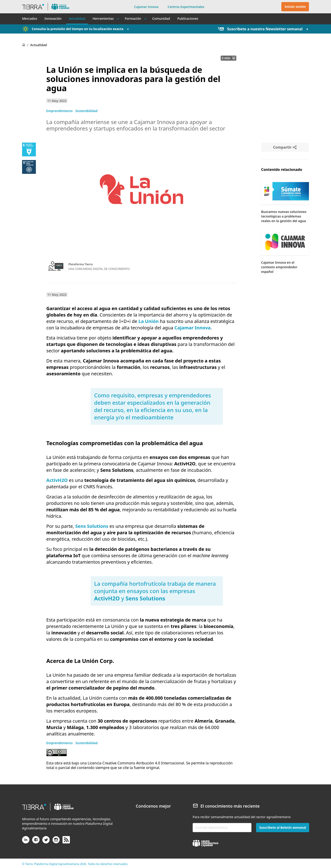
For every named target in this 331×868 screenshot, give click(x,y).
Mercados (30, 18)
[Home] (24, 45)
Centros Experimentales (186, 7)
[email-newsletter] (222, 828)
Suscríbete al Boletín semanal (283, 827)
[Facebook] (36, 842)
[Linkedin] (26, 842)
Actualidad (77, 18)
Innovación (53, 18)
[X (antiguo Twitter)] (46, 842)
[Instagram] (56, 842)
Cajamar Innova (146, 7)
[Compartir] (285, 147)
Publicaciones (188, 18)
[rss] (66, 840)
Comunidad (161, 18)
